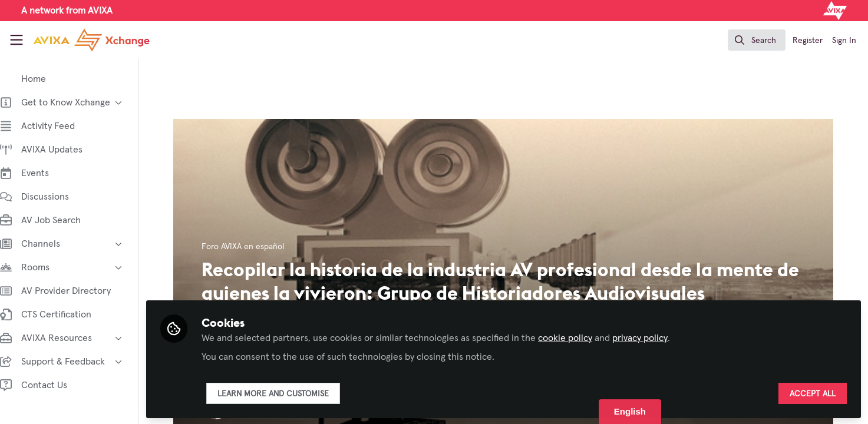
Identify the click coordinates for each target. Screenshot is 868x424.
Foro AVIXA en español (249, 247)
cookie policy (577, 337)
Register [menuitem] (808, 41)
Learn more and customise (285, 393)
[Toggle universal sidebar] (16, 40)
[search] (757, 40)
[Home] (81, 40)
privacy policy (652, 337)
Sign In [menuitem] (844, 41)
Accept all (813, 393)
